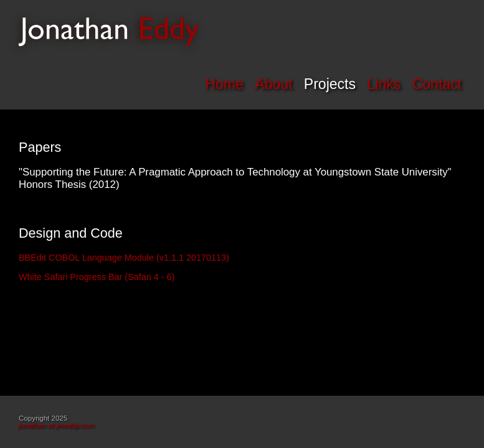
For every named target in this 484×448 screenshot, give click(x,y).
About (273, 84)
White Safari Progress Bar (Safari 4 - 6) (97, 277)
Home (224, 84)
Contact (437, 84)
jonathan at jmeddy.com (56, 426)
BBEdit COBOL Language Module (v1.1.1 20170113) (124, 258)
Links (384, 84)
